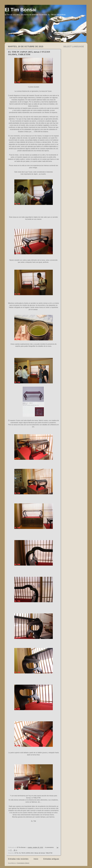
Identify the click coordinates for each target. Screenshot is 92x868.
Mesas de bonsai (40, 853)
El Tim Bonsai (21, 10)
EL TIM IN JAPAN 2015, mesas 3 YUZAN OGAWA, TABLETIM (29, 53)
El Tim (17, 853)
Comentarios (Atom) (23, 863)
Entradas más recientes (18, 859)
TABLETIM (49, 853)
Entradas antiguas (51, 859)
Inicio (36, 859)
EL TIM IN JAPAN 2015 (26, 853)
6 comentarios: (50, 847)
